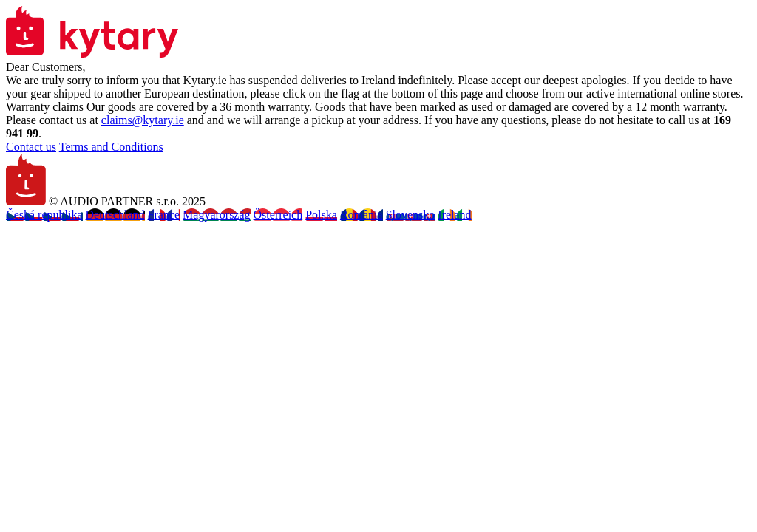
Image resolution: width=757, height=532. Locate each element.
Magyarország (217, 215)
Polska (321, 215)
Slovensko (411, 215)
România (361, 215)
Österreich (278, 215)
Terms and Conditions (111, 147)
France (164, 215)
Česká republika (44, 215)
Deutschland (115, 215)
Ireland (454, 215)
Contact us (31, 147)
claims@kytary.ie (143, 120)
